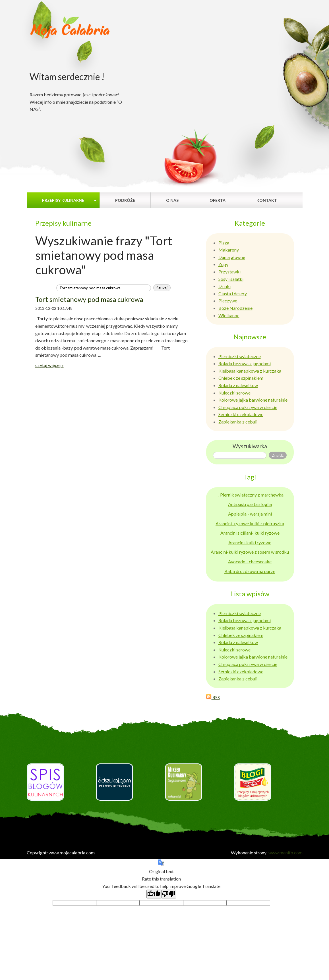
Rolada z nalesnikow (238, 385)
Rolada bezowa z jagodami (245, 363)
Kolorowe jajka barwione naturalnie (253, 400)
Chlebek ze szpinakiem (241, 378)
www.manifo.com (285, 853)
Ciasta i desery (233, 293)
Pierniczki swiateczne (240, 356)
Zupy (223, 264)
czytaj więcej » (49, 365)
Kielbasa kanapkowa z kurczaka (250, 371)
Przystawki (229, 272)
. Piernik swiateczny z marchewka (251, 495)
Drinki (224, 286)
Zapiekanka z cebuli (238, 422)
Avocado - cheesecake (250, 561)
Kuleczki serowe (234, 393)
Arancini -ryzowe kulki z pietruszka (250, 523)
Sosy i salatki (231, 279)
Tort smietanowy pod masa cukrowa (89, 299)
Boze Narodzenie (235, 308)
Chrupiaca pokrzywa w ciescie (248, 407)
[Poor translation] (169, 894)
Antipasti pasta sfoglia (250, 504)
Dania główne (232, 257)
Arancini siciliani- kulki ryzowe (250, 533)
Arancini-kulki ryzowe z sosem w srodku (250, 552)
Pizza (224, 243)
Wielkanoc (229, 315)
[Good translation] (154, 894)
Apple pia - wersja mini (250, 514)
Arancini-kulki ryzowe (250, 542)
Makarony (229, 250)
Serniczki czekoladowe (241, 414)
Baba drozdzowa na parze (250, 571)
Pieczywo (228, 301)
